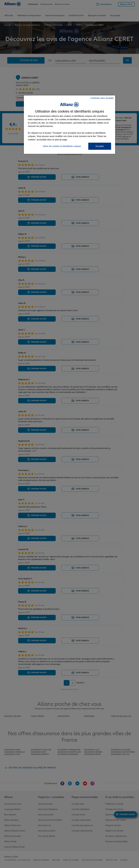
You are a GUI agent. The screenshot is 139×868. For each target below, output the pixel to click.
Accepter (100, 146)
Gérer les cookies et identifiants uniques (62, 146)
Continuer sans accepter (102, 98)
